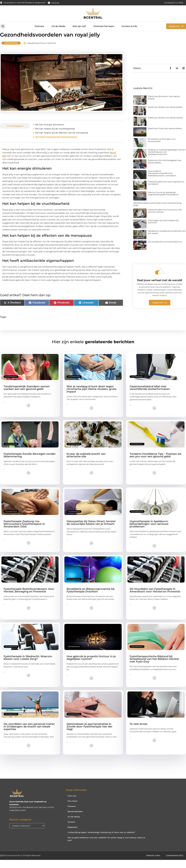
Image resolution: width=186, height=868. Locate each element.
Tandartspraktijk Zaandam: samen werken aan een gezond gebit (27, 396)
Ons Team (73, 809)
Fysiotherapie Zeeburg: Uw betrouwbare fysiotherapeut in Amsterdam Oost (24, 532)
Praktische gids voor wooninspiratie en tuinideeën (166, 191)
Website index (153, 864)
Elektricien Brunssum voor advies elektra (164, 106)
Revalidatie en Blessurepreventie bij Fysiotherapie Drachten (90, 598)
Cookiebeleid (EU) (175, 864)
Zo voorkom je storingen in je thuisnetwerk (162, 148)
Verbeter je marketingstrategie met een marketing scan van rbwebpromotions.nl (167, 160)
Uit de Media (58, 26)
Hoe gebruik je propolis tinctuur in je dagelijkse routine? (91, 666)
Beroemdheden (75, 819)
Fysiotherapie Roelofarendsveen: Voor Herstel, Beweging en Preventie (29, 598)
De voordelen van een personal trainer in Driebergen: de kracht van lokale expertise (29, 735)
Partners (39, 26)
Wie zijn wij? (79, 26)
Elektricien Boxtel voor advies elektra (165, 126)
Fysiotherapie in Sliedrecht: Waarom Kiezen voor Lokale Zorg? (28, 666)
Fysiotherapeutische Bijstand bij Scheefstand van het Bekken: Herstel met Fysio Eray (154, 667)
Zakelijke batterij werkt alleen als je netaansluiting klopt (157, 212)
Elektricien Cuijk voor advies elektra (165, 136)
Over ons (72, 804)
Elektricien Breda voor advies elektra (165, 115)
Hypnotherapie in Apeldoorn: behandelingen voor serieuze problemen (149, 532)
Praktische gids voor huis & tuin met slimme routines (165, 219)
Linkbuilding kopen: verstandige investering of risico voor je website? (101, 840)
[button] (3, 26)
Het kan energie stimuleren (50, 133)
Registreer (73, 835)
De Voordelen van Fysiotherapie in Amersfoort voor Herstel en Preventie (155, 598)
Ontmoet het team (104, 26)
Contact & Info (129, 26)
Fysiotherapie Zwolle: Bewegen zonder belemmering (30, 463)
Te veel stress (138, 732)
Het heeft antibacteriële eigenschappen (56, 145)
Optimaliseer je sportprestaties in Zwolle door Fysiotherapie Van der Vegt (90, 735)
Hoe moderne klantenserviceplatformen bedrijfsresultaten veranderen (162, 181)
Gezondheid (11, 51)
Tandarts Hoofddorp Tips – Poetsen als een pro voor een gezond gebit (155, 463)
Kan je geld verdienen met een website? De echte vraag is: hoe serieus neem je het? (106, 847)
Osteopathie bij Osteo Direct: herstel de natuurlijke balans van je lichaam (91, 531)
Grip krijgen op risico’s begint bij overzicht (163, 230)
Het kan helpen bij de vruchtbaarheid (55, 137)
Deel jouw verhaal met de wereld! (160, 288)
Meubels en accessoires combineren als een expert (167, 240)
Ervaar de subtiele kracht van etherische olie (86, 463)
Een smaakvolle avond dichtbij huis (165, 250)
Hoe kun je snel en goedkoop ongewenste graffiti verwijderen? (163, 202)
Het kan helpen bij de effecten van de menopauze (62, 141)
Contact (71, 830)
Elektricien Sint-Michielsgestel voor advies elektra (165, 170)
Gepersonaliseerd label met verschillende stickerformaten (150, 396)
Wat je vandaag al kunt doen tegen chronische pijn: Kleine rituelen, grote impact (91, 397)
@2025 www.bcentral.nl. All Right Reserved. (20, 864)
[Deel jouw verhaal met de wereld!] (160, 279)
